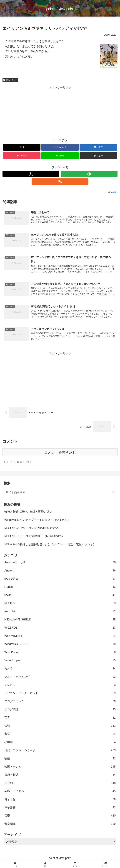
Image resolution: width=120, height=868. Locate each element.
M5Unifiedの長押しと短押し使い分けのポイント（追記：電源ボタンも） (50, 545)
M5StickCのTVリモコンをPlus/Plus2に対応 (31, 529)
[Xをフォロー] (31, 174)
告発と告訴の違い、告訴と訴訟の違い (28, 513)
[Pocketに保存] (22, 156)
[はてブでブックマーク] (98, 147)
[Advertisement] (60, 112)
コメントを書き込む (60, 453)
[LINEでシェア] (60, 156)
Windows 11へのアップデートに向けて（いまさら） (37, 521)
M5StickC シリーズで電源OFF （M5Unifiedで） (34, 537)
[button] (98, 156)
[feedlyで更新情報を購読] (89, 174)
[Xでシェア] (22, 147)
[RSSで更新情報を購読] (60, 182)
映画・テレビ (10, 80)
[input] (60, 493)
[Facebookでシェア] (60, 147)
